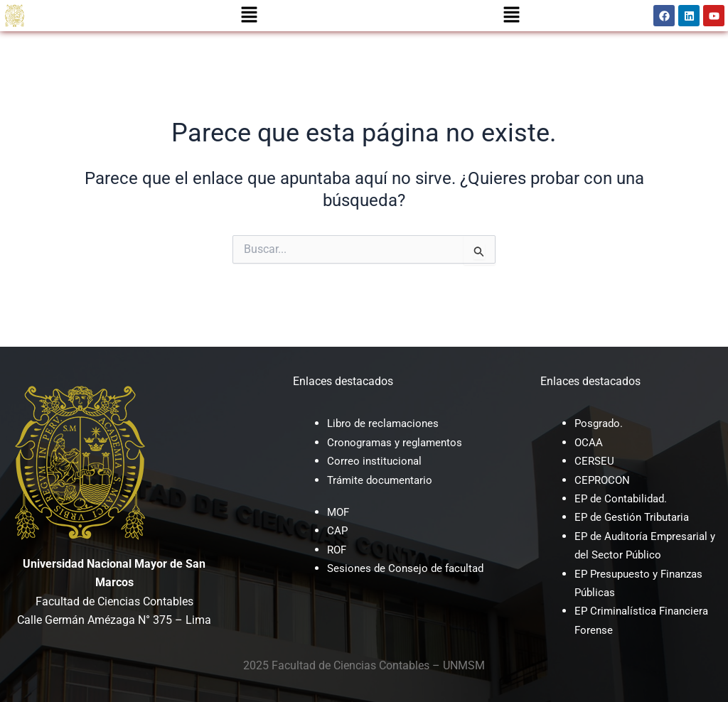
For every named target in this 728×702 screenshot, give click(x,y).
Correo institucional (376, 461)
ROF (338, 550)
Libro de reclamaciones (385, 423)
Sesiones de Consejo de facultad (409, 568)
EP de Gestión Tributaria (635, 517)
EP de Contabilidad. (623, 498)
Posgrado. (600, 423)
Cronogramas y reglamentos (398, 442)
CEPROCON (604, 480)
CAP (338, 530)
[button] (250, 16)
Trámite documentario (382, 480)
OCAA (589, 442)
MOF (339, 512)
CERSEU (595, 461)
